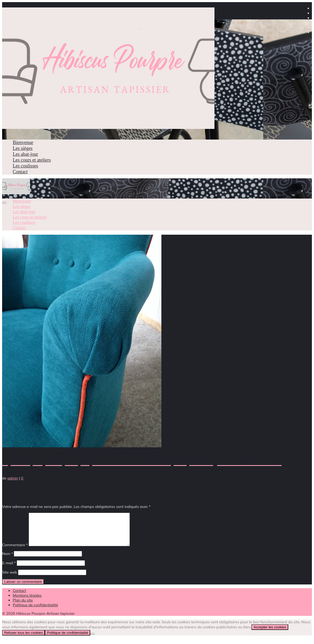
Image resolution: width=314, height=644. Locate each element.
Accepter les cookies (270, 634)
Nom (8, 560)
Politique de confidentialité (68, 639)
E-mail (9, 569)
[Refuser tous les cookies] (92, 640)
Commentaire (15, 551)
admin (13, 478)
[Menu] (4, 203)
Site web (10, 579)
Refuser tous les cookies (23, 639)
